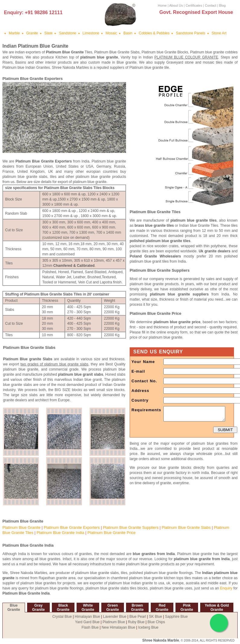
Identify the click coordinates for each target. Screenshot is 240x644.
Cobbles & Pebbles (154, 33)
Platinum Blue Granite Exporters (72, 527)
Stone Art (219, 33)
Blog (222, 5)
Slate (48, 33)
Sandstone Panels (190, 33)
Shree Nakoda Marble (161, 640)
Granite (32, 33)
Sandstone (67, 33)
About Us (176, 5)
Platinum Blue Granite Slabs (186, 527)
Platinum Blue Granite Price (112, 533)
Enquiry (226, 588)
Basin (128, 33)
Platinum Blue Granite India (60, 533)
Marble (14, 33)
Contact (210, 5)
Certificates (194, 5)
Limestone (91, 33)
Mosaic (111, 33)
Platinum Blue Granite (21, 527)
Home (162, 5)
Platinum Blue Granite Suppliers (131, 527)
